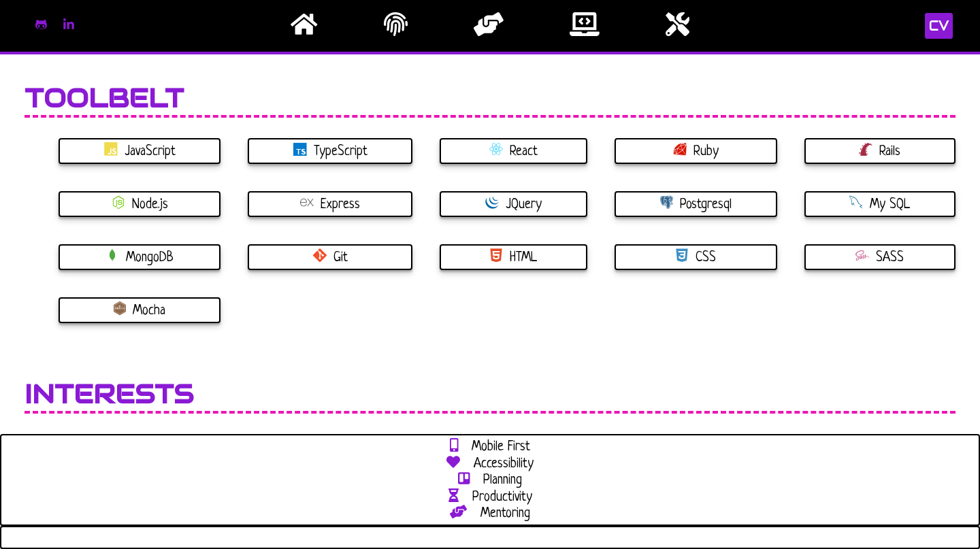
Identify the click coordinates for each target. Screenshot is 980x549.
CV (939, 26)
